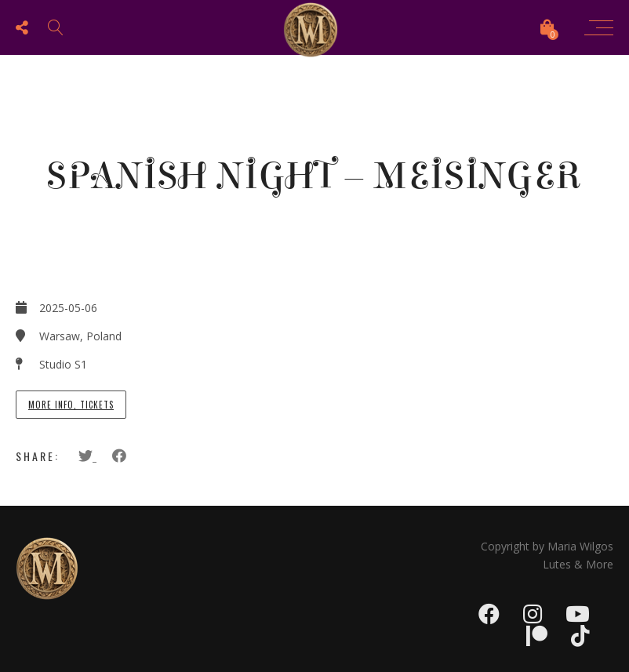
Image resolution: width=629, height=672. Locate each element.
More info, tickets (71, 405)
